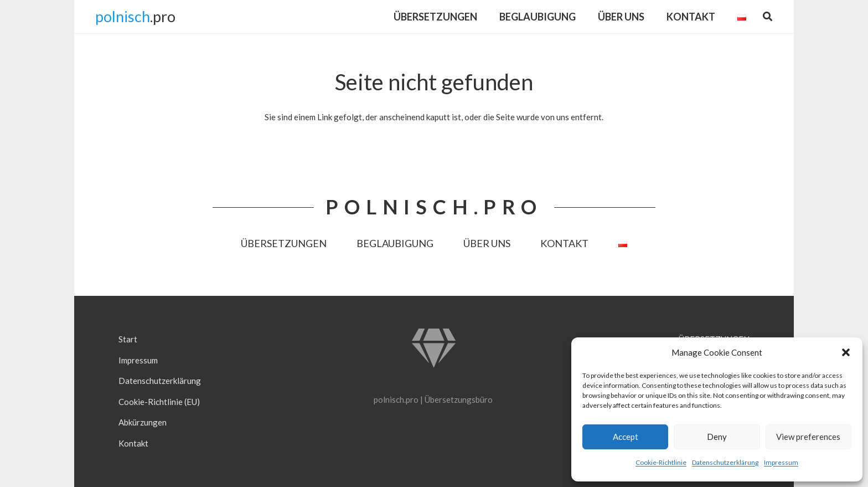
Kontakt (133, 443)
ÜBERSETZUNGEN (284, 243)
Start (128, 339)
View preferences (808, 437)
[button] (846, 352)
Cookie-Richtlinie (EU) (159, 402)
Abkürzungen (143, 422)
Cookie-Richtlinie (661, 462)
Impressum (781, 462)
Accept (626, 437)
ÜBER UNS (487, 243)
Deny (717, 437)
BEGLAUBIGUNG (395, 243)
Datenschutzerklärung (725, 462)
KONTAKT (564, 243)
